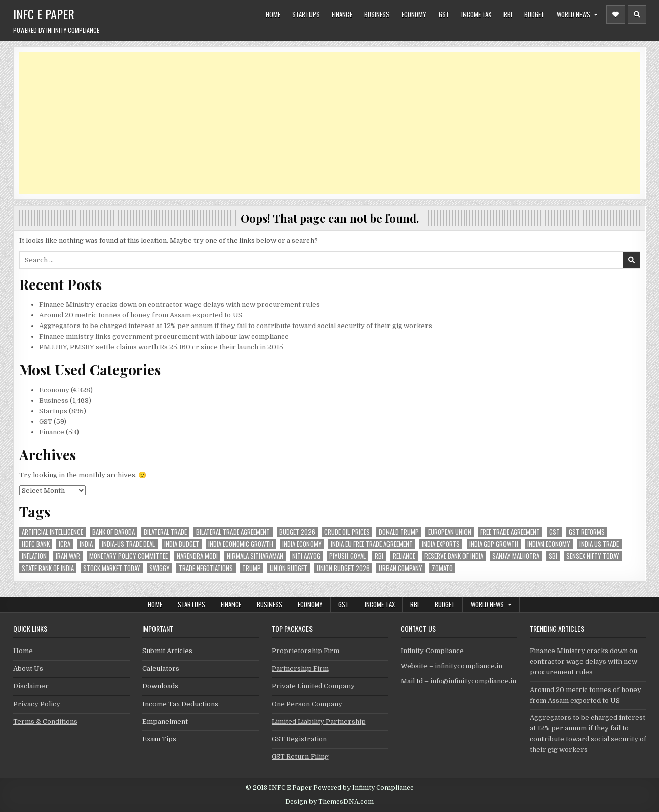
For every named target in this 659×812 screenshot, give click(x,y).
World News (573, 14)
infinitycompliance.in (469, 666)
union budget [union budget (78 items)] (289, 568)
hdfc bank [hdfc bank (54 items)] (36, 544)
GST (444, 14)
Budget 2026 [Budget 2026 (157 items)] (297, 532)
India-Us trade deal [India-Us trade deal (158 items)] (128, 544)
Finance (342, 14)
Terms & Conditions (45, 722)
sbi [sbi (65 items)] (553, 556)
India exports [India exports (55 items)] (441, 544)
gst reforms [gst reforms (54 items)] (587, 532)
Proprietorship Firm (305, 651)
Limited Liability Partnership (319, 722)
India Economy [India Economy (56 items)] (302, 544)
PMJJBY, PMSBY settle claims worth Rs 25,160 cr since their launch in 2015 (161, 347)
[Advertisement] (323, 123)
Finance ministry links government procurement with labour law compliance (164, 336)
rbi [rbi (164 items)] (379, 556)
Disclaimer (31, 686)
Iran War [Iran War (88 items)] (68, 556)
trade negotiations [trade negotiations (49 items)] (206, 568)
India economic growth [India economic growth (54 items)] (241, 544)
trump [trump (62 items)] (251, 568)
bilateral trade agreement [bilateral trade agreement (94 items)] (233, 532)
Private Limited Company (313, 686)
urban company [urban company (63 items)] (401, 568)
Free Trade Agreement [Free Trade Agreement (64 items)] (510, 532)
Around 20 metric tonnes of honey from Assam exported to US (141, 315)
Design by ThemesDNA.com (329, 802)
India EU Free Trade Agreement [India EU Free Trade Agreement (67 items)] (372, 544)
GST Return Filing (300, 757)
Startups (306, 14)
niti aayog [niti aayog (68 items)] (306, 556)
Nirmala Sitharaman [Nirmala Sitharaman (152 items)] (255, 556)
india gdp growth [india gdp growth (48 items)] (494, 544)
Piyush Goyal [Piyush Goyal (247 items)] (347, 556)
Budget (534, 14)
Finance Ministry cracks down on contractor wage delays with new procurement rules (179, 304)
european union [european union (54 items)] (450, 532)
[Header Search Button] (637, 14)
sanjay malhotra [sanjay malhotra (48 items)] (516, 556)
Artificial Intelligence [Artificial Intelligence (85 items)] (52, 532)
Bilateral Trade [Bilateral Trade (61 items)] (165, 532)
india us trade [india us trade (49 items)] (599, 544)
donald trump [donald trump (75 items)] (399, 532)
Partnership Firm (300, 668)
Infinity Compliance (432, 651)
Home (273, 14)
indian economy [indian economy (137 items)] (549, 544)
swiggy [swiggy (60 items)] (160, 568)
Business (377, 14)
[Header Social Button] (616, 14)
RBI (508, 14)
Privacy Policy (37, 704)
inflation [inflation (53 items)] (34, 556)
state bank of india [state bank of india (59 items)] (48, 568)
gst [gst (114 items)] (554, 532)
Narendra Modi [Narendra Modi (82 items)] (197, 556)
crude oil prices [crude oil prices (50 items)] (347, 532)
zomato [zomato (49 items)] (442, 568)
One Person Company (307, 704)
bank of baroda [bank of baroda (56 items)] (113, 532)
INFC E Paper (44, 14)
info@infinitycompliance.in (473, 681)
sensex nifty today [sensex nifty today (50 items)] (593, 556)
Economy (414, 14)
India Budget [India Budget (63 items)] (182, 544)
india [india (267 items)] (86, 544)
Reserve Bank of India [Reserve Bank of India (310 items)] (454, 556)
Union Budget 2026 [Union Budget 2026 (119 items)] (343, 568)
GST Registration (299, 739)
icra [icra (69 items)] (65, 544)
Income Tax (476, 14)
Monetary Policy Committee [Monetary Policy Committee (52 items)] (128, 556)
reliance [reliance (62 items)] (404, 556)
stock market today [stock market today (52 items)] (112, 568)
